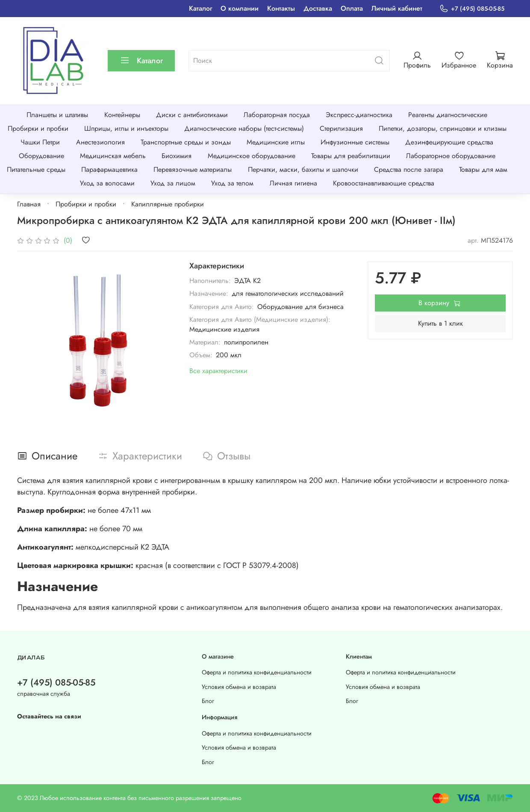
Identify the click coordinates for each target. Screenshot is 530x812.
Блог (208, 701)
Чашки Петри (40, 142)
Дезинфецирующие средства (449, 142)
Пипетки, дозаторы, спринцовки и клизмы (443, 128)
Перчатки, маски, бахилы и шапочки (303, 169)
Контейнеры (122, 115)
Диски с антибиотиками (192, 115)
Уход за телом (232, 183)
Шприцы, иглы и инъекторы (126, 128)
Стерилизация (341, 128)
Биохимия (177, 156)
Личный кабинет (397, 8)
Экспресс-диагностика (359, 115)
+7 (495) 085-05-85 (472, 9)
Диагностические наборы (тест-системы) (244, 128)
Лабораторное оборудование (451, 156)
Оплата (352, 8)
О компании (240, 8)
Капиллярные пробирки (168, 204)
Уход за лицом (173, 183)
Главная (29, 204)
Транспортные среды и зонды (186, 142)
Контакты (281, 8)
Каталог (200, 8)
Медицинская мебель (113, 156)
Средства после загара (409, 169)
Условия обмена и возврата (239, 687)
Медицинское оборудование (252, 156)
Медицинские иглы (276, 142)
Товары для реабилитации (351, 156)
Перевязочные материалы (193, 169)
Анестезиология (100, 142)
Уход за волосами (107, 183)
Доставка (318, 8)
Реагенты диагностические (448, 115)
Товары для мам (483, 169)
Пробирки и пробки (38, 128)
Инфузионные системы (355, 142)
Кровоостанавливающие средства (384, 183)
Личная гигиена (293, 183)
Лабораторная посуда (277, 115)
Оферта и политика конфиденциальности (257, 672)
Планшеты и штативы (57, 115)
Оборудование (41, 156)
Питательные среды (36, 169)
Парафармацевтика (109, 169)
